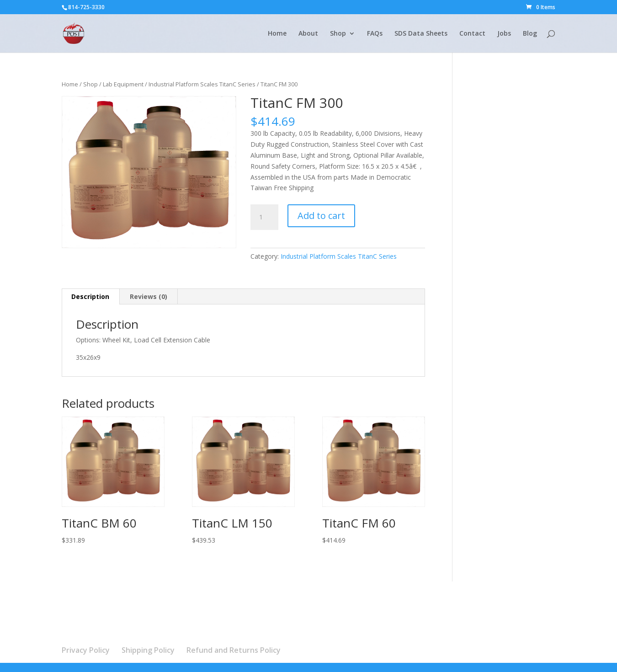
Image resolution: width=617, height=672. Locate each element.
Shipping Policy (148, 650)
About (308, 34)
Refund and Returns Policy (234, 650)
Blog (530, 34)
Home (277, 34)
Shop (338, 34)
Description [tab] (90, 296)
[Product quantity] (264, 217)
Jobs (504, 34)
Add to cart (321, 216)
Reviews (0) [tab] (149, 296)
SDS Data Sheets (421, 34)
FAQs (375, 34)
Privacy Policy (86, 650)
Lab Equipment (123, 84)
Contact (472, 34)
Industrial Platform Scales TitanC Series (202, 84)
